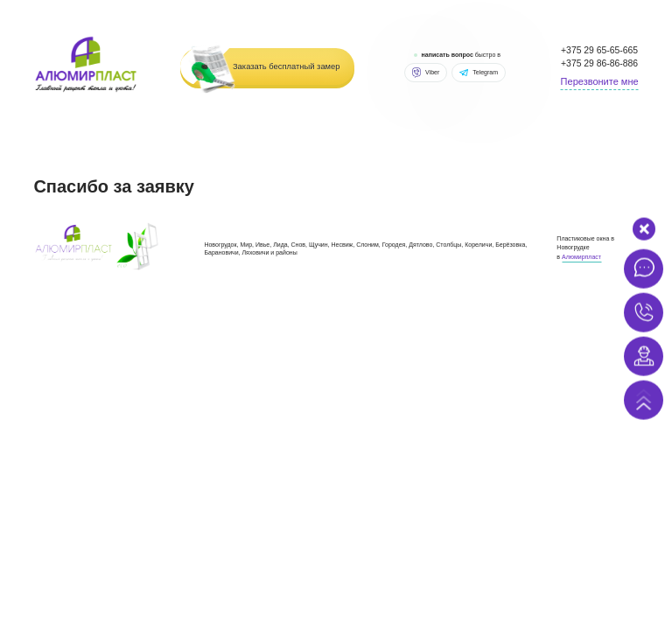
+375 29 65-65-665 (599, 50)
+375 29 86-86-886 (599, 63)
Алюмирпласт (581, 257)
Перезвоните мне (600, 81)
